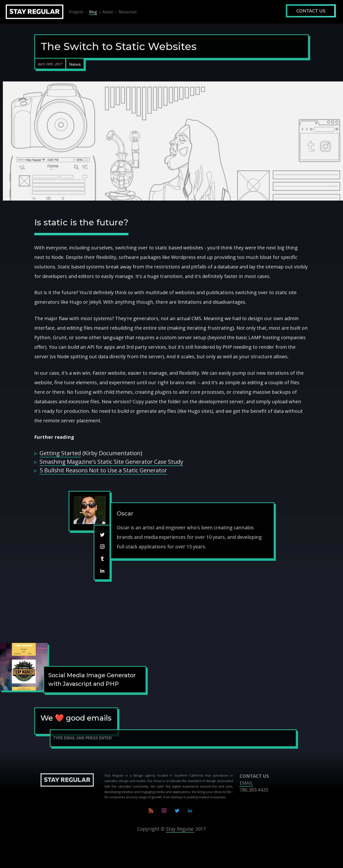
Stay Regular (180, 829)
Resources (128, 12)
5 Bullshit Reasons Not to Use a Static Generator (103, 470)
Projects (76, 12)
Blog (93, 12)
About (108, 12)
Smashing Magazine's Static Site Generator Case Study (111, 462)
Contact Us (311, 11)
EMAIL (246, 783)
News (75, 64)
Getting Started (60, 453)
